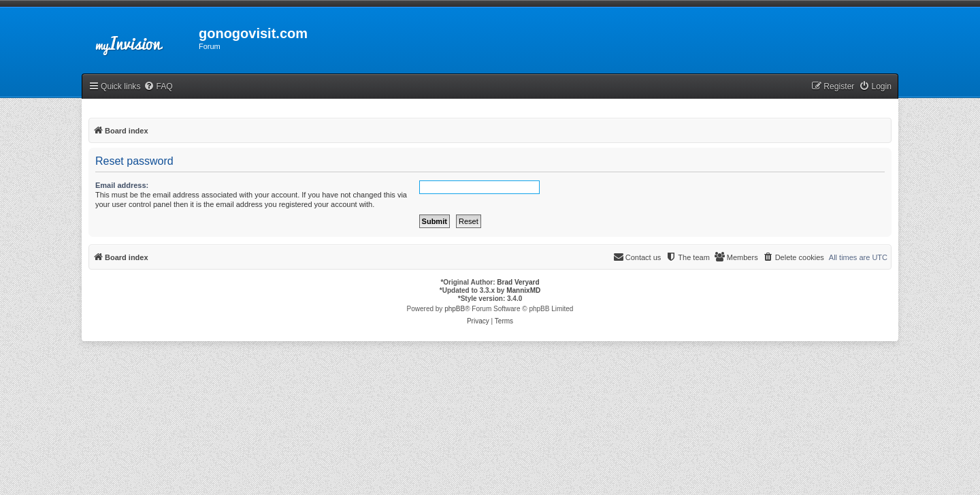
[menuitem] (158, 87)
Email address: (122, 185)
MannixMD (523, 290)
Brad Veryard (518, 282)
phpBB (455, 309)
